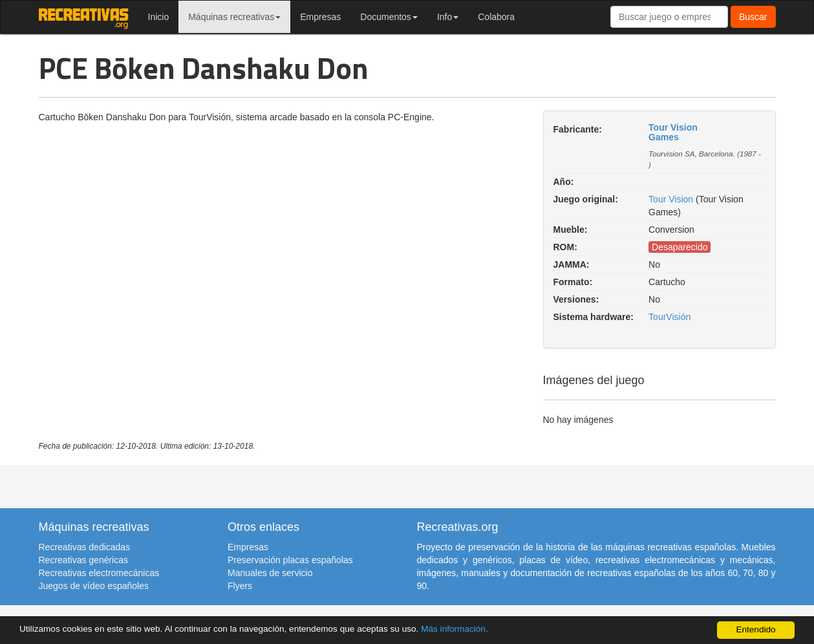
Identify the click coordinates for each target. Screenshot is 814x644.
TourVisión (669, 317)
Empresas (320, 17)
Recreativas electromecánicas (99, 573)
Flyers (240, 586)
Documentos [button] (389, 17)
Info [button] (448, 17)
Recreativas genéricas (84, 560)
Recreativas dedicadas (85, 547)
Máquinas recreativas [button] (234, 17)
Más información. (455, 629)
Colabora (496, 17)
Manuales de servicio (270, 573)
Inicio (159, 17)
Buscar (753, 17)
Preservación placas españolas (290, 560)
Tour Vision (671, 199)
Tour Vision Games (673, 132)
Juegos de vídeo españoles (94, 586)
